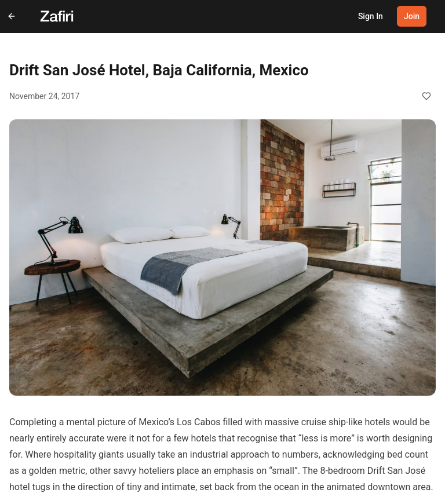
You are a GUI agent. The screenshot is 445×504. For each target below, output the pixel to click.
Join (412, 16)
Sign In (371, 16)
